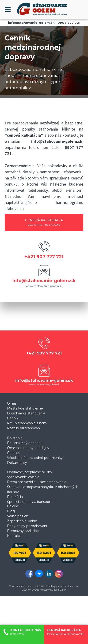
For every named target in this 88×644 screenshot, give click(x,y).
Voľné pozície (18, 516)
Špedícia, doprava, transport (29, 502)
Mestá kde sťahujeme (25, 408)
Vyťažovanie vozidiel (24, 477)
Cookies (13, 453)
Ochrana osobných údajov (28, 448)
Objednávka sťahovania (26, 413)
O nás (12, 403)
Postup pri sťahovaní (24, 428)
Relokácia (15, 497)
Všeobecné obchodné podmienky (35, 458)
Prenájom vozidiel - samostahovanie (37, 482)
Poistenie (15, 438)
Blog (11, 511)
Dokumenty (17, 463)
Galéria (13, 506)
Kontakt (14, 536)
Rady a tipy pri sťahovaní (27, 526)
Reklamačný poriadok (25, 443)
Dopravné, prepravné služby (30, 472)
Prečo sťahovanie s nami (27, 423)
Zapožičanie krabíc (22, 521)
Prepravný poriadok (23, 531)
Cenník (13, 418)
